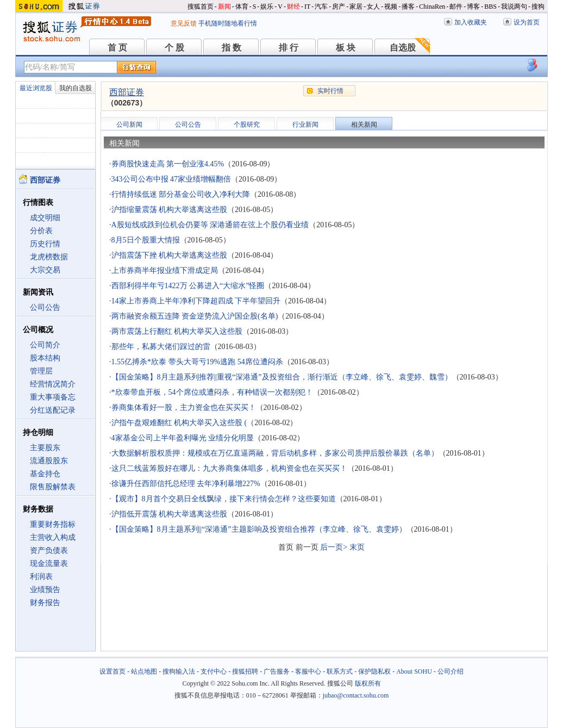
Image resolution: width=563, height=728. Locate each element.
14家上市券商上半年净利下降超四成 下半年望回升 (196, 301)
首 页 (117, 48)
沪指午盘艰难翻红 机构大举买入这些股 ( (179, 423)
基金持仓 (45, 474)
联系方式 (340, 671)
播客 (408, 7)
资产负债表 (49, 550)
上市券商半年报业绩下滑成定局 (165, 270)
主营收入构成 (53, 537)
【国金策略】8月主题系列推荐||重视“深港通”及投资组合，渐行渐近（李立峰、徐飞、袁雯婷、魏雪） (282, 377)
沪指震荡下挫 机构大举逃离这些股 (170, 255)
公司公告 (45, 307)
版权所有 (368, 683)
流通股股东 (49, 461)
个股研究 (247, 125)
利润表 (41, 577)
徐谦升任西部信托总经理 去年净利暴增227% (186, 484)
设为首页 (527, 22)
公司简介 (45, 345)
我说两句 (514, 7)
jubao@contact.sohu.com (356, 695)
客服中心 (308, 671)
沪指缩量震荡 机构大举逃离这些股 (170, 210)
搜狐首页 (201, 7)
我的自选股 (76, 88)
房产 (339, 7)
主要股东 (45, 448)
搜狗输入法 (179, 671)
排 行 (289, 48)
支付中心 (214, 671)
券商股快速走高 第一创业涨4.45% (168, 164)
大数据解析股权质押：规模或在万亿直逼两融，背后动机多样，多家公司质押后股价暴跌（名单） (275, 453)
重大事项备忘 (53, 397)
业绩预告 (45, 590)
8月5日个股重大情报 (146, 240)
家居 (356, 7)
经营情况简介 (53, 384)
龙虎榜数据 (49, 257)
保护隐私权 (374, 671)
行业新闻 (305, 125)
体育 (242, 7)
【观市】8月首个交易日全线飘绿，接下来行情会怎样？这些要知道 (224, 499)
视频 (391, 7)
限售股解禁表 (53, 487)
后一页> (334, 547)
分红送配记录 (53, 410)
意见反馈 (184, 23)
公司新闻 (129, 125)
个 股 (174, 48)
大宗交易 (45, 270)
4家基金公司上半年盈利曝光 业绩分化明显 (183, 438)
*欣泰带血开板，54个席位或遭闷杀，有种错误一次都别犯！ (212, 392)
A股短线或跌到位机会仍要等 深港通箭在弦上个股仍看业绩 (210, 225)
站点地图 (144, 671)
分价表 (41, 231)
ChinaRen (432, 7)
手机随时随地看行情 (228, 23)
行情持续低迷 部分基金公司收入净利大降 (181, 194)
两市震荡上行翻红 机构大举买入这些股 (177, 331)
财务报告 (45, 603)
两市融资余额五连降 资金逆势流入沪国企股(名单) (195, 316)
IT (307, 7)
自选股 (403, 48)
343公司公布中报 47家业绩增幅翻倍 (171, 179)
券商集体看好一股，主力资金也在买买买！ (184, 407)
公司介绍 (451, 671)
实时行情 (330, 91)
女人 (373, 7)
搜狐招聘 (245, 671)
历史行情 (45, 244)
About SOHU (414, 671)
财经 (293, 7)
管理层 (41, 371)
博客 (473, 7)
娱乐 (267, 7)
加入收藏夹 (471, 22)
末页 (357, 547)
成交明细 (45, 218)
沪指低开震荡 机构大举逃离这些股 (170, 514)
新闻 (224, 7)
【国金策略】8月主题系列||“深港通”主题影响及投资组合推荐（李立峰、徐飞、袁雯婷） (259, 529)
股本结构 (45, 358)
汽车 (321, 7)
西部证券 (127, 92)
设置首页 (112, 671)
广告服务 (277, 671)
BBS (490, 7)
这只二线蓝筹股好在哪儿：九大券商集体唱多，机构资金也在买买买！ (229, 468)
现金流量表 (49, 564)
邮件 (456, 7)
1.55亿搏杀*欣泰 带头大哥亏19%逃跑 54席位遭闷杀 (197, 362)
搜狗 (538, 7)
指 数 (232, 48)
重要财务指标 (53, 524)
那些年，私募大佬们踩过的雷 (161, 347)
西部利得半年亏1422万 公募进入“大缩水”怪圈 (188, 286)
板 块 (346, 48)
